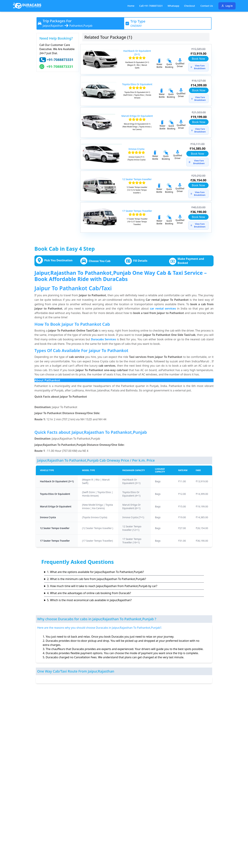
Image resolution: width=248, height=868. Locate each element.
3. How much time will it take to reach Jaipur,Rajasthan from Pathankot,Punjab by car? (102, 586)
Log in (227, 6)
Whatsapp (173, 6)
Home (131, 6)
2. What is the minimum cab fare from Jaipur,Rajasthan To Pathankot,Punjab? (97, 579)
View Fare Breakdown (198, 67)
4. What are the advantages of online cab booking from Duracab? (89, 593)
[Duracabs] (27, 6)
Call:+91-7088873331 (151, 6)
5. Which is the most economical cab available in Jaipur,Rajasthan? (89, 600)
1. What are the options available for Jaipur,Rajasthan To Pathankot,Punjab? (95, 572)
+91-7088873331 (60, 60)
